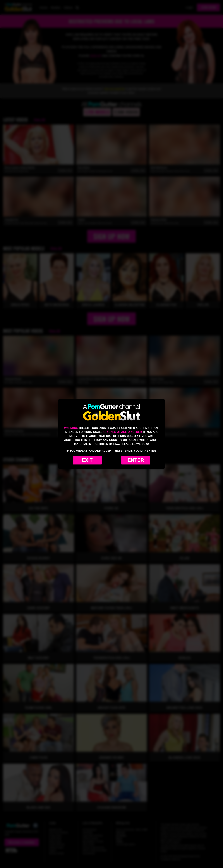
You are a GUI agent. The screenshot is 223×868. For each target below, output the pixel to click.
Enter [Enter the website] (136, 460)
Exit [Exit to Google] (87, 460)
